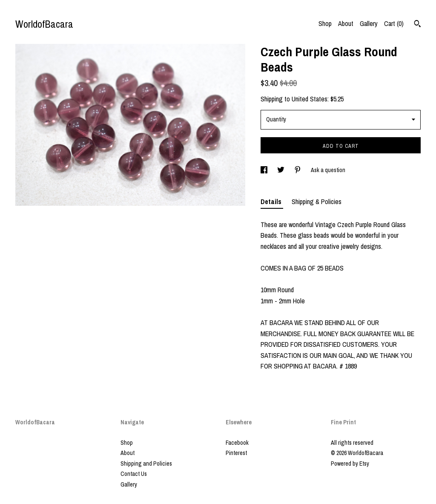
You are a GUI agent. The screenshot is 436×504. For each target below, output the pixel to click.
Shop (325, 23)
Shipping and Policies (146, 464)
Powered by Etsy (350, 464)
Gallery (369, 23)
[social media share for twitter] (281, 170)
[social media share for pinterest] (298, 170)
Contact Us (134, 474)
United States (310, 99)
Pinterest (236, 453)
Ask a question (328, 170)
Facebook (237, 443)
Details (272, 202)
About (346, 23)
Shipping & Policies (317, 202)
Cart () (394, 23)
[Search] (417, 25)
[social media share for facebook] (265, 170)
